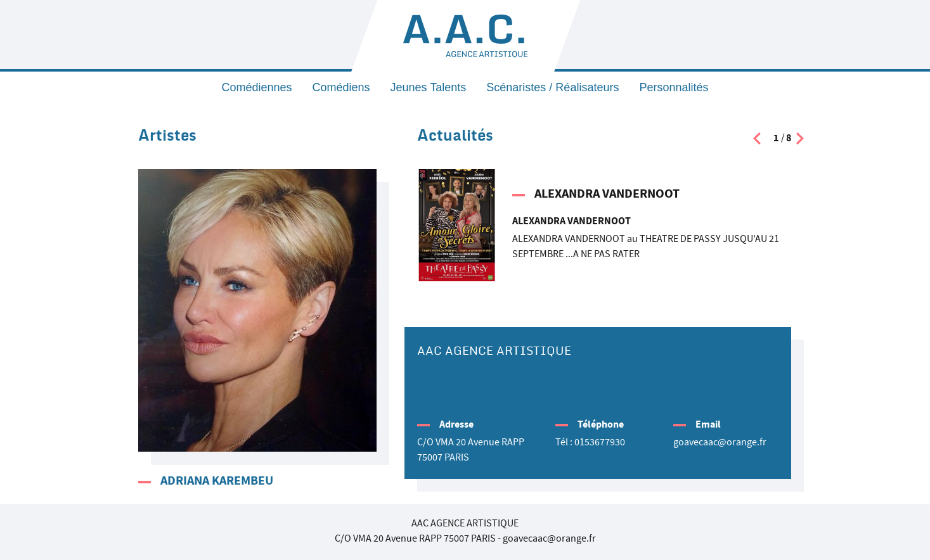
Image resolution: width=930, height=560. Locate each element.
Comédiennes (256, 87)
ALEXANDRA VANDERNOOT (607, 194)
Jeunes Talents (429, 87)
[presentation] (757, 142)
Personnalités (674, 87)
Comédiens (341, 87)
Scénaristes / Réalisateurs (552, 87)
